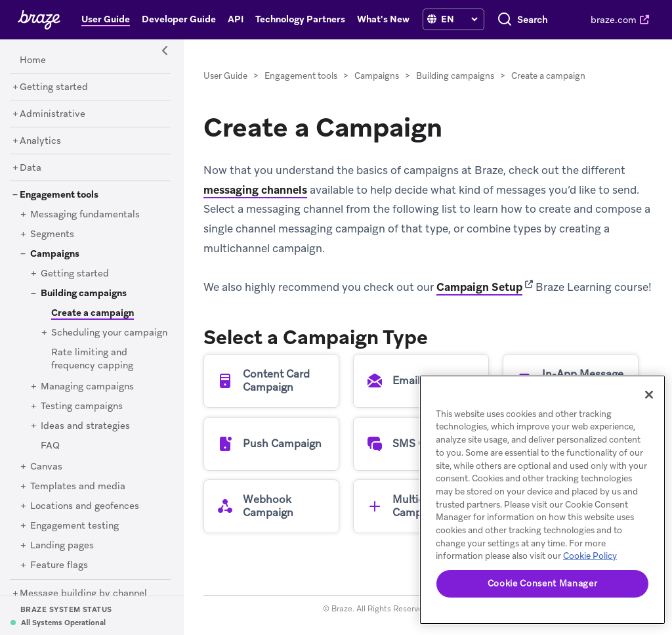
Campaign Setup (479, 287)
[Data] (31, 168)
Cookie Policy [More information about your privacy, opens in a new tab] (590, 556)
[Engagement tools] (59, 195)
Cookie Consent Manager (542, 583)
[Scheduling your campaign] (109, 333)
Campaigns (377, 76)
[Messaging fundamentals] (85, 215)
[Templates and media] (78, 487)
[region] (542, 500)
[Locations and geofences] (85, 506)
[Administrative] (52, 114)
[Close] (649, 395)
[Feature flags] (59, 565)
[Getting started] (54, 87)
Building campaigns (455, 76)
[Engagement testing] (74, 526)
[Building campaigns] (84, 294)
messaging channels (255, 190)
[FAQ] (50, 446)
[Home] (33, 60)
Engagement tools (301, 76)
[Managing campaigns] (87, 387)
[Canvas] (46, 467)
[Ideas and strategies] (85, 426)
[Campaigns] (55, 254)
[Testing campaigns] (82, 406)
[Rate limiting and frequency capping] (92, 359)
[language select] (459, 19)
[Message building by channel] (83, 594)
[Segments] (52, 234)
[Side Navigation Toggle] (165, 51)
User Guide (225, 76)
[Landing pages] (62, 546)
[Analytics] (40, 141)
